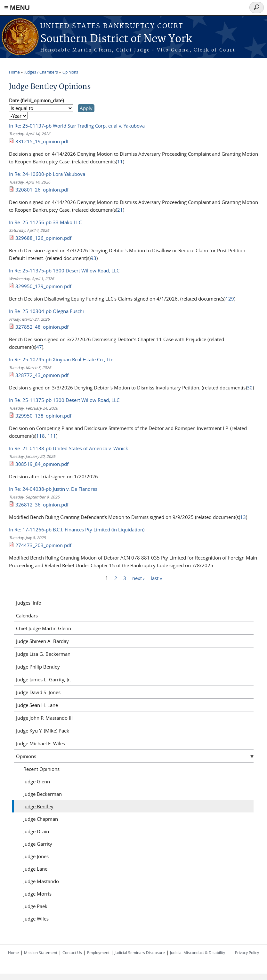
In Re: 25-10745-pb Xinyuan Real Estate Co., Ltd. (62, 359)
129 (230, 299)
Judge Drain (36, 831)
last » (156, 578)
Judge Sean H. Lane (37, 705)
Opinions (70, 72)
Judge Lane (35, 869)
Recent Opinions (41, 769)
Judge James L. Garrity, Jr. (44, 679)
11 (120, 161)
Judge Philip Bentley (38, 667)
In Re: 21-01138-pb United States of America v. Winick (69, 448)
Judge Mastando (41, 881)
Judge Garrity (38, 844)
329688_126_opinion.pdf (43, 238)
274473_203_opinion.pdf (43, 545)
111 (52, 436)
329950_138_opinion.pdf (43, 416)
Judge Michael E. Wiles (40, 743)
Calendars (27, 615)
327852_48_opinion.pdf (42, 327)
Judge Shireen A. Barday (42, 641)
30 (250, 388)
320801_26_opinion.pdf (42, 190)
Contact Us (72, 953)
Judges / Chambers (41, 72)
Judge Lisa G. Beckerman (43, 654)
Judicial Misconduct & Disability (198, 953)
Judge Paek (35, 906)
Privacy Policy (247, 953)
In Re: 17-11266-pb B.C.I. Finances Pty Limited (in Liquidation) (77, 529)
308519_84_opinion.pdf (42, 464)
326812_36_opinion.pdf (42, 505)
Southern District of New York (116, 39)
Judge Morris (37, 894)
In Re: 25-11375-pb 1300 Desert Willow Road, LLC (64, 270)
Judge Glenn (37, 781)
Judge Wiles (36, 919)
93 (93, 258)
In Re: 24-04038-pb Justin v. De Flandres (53, 489)
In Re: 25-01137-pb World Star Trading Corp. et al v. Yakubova (77, 126)
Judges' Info (29, 603)
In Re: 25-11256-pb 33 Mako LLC (45, 222)
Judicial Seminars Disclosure (140, 953)
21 (120, 210)
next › (138, 578)
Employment (98, 953)
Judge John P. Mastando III (44, 718)
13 (243, 517)
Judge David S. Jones (38, 692)
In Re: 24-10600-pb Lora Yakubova (47, 174)
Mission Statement (41, 953)
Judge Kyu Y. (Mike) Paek (43, 731)
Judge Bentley (38, 806)
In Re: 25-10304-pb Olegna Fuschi (46, 311)
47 (39, 347)
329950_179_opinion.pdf (43, 286)
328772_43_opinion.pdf (42, 375)
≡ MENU (17, 8)
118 (40, 436)
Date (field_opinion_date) (36, 100)
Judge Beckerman (43, 794)
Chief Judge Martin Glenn (44, 628)
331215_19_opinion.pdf (42, 141)
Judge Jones (36, 856)
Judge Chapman (41, 819)
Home (14, 72)
